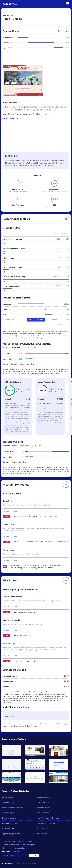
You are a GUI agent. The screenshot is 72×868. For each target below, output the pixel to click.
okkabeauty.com (43, 807)
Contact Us (23, 841)
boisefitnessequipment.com (12, 807)
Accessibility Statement (11, 845)
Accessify (10, 4)
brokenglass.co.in (44, 802)
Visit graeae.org (12, 119)
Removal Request (29, 845)
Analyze (34, 856)
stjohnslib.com (43, 828)
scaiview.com (42, 834)
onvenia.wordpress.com (46, 823)
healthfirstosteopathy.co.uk (48, 818)
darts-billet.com (43, 813)
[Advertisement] (36, 58)
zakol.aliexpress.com (45, 797)
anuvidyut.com (7, 797)
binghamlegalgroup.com (11, 834)
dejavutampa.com (9, 818)
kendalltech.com (8, 802)
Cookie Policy (20, 848)
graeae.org (8, 15)
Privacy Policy (7, 848)
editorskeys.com (8, 828)
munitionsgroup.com (10, 823)
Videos (4, 841)
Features (13, 841)
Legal (31, 841)
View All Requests (36, 320)
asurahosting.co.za (9, 813)
